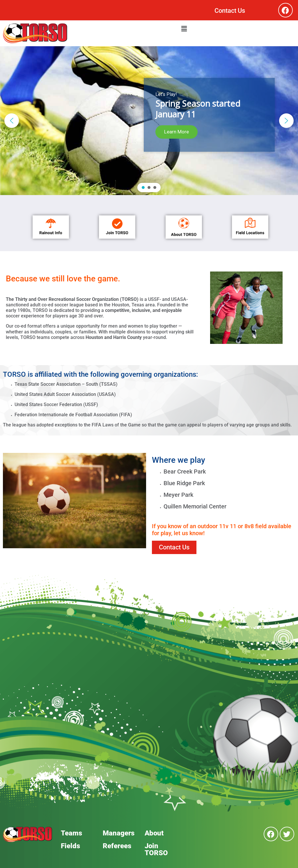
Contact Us (230, 11)
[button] (184, 29)
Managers (119, 833)
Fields (70, 846)
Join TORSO (156, 849)
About (154, 833)
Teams (71, 833)
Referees (117, 846)
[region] (149, 121)
